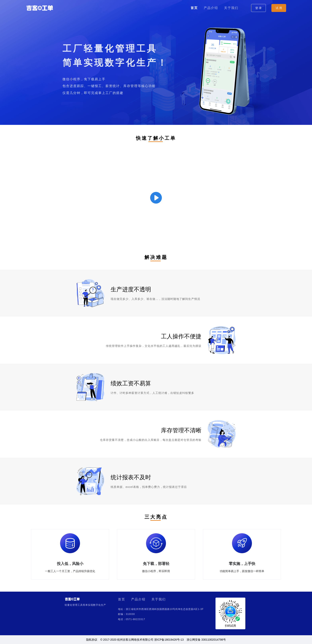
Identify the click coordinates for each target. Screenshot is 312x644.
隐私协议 (92, 640)
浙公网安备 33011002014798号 (206, 640)
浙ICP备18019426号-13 (169, 640)
